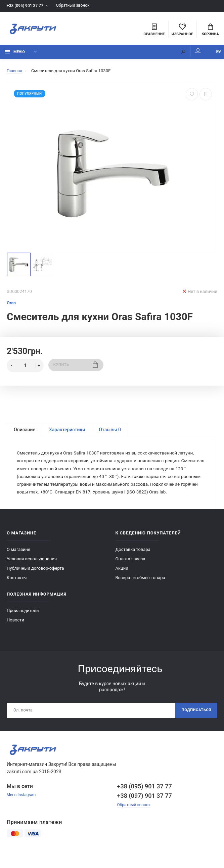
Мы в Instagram (23, 810)
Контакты (17, 591)
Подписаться (195, 725)
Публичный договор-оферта (35, 582)
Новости (15, 634)
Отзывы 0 (110, 433)
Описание (25, 433)
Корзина (210, 31)
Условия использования (32, 573)
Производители (23, 624)
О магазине (18, 563)
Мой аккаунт (185, 54)
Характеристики (67, 433)
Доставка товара (133, 563)
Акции (122, 582)
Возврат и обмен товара (140, 591)
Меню (15, 55)
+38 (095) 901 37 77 (27, 6)
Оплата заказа (130, 573)
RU (212, 55)
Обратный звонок (78, 6)
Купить (76, 368)
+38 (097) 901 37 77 (145, 811)
